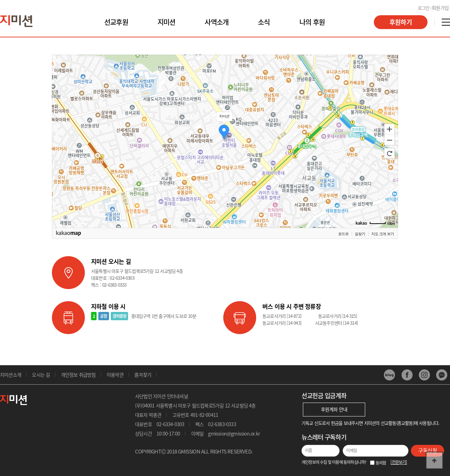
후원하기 (401, 22)
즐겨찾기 (143, 375)
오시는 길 (41, 375)
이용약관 (115, 375)
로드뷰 (343, 234)
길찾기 (360, 234)
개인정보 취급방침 (78, 375)
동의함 (383, 463)
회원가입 (440, 8)
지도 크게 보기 (383, 234)
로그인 (424, 8)
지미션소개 (11, 375)
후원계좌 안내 (334, 409)
